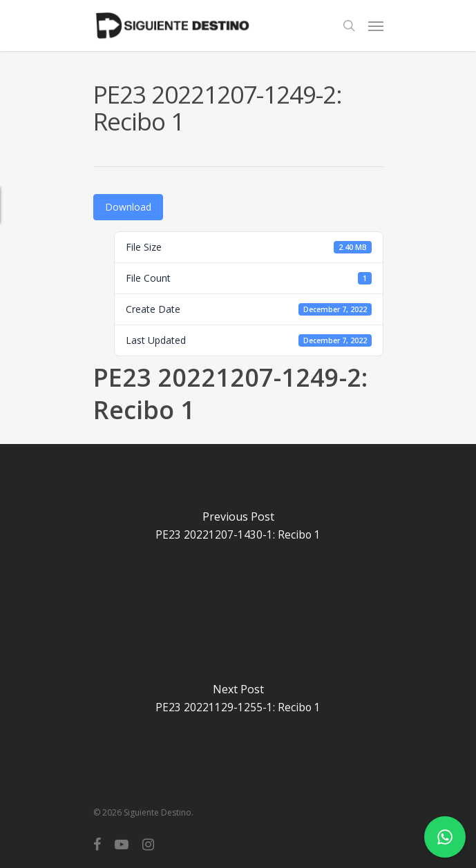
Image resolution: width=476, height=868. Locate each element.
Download (128, 207)
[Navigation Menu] (376, 26)
